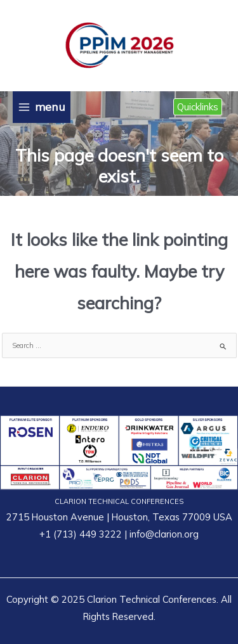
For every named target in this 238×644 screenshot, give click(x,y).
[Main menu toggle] (42, 107)
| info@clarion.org (160, 534)
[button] (198, 107)
